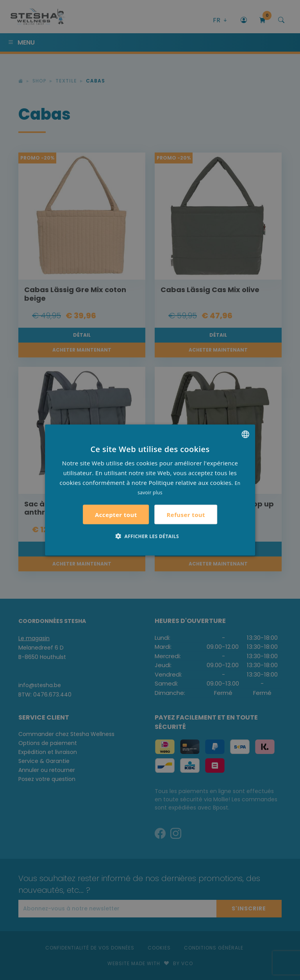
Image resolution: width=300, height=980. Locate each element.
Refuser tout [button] (186, 514)
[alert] (150, 490)
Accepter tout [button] (116, 515)
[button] (150, 536)
